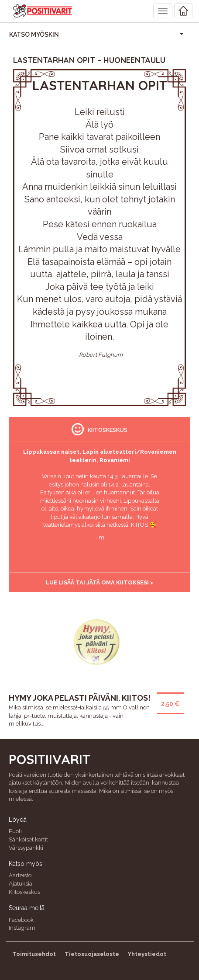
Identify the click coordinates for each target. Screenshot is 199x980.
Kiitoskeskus (24, 892)
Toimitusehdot (34, 954)
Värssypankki (26, 848)
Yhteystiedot (147, 954)
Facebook (21, 920)
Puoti (15, 831)
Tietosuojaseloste (92, 954)
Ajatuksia (21, 884)
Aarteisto (20, 875)
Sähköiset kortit (28, 839)
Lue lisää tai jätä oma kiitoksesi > (99, 582)
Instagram (22, 928)
